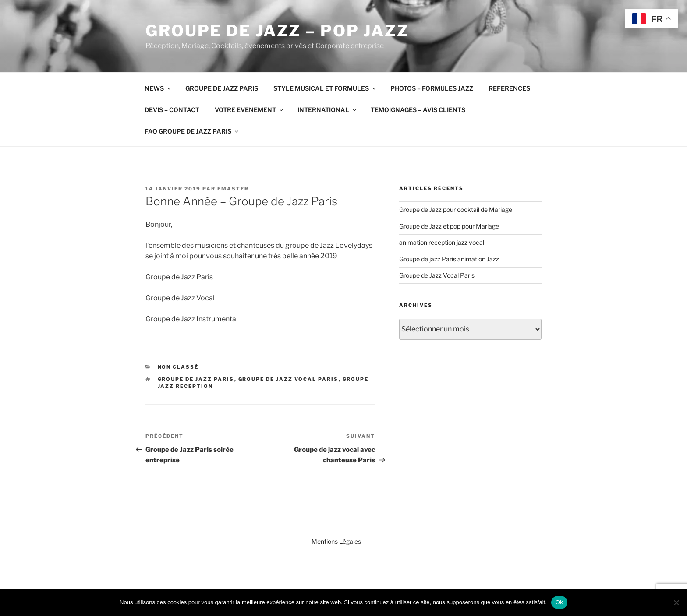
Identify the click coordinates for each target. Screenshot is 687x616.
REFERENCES (509, 88)
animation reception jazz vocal (442, 242)
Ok (559, 602)
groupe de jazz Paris (196, 379)
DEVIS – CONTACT (172, 110)
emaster (233, 189)
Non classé (178, 367)
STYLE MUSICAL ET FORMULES (325, 88)
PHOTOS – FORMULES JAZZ (432, 88)
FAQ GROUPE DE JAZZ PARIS (192, 131)
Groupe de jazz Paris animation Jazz (449, 259)
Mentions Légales (336, 541)
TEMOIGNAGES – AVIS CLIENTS (418, 110)
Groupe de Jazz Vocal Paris (437, 275)
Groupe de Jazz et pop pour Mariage (449, 226)
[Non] (676, 602)
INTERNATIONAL (328, 110)
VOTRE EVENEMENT (250, 110)
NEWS (158, 88)
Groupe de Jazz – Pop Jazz (277, 31)
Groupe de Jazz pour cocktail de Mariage (456, 209)
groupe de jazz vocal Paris (289, 379)
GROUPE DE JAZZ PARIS (222, 88)
